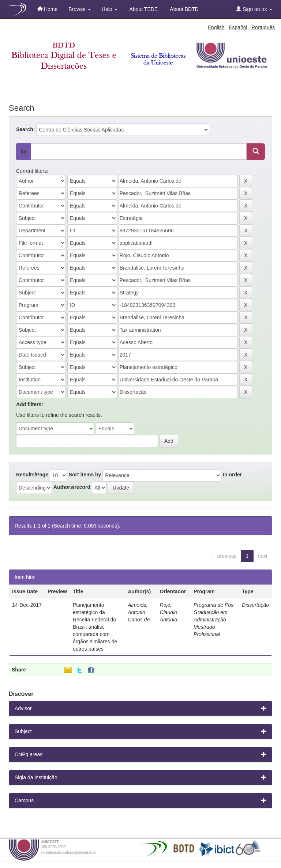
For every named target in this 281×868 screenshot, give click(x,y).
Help (110, 9)
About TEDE (143, 9)
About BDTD (184, 9)
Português (263, 27)
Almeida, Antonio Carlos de (139, 612)
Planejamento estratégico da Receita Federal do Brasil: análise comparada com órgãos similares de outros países (95, 627)
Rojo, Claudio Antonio (168, 612)
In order (232, 475)
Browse (80, 9)
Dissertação (255, 605)
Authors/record (72, 487)
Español (238, 27)
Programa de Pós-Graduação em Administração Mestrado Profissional (214, 620)
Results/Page (32, 475)
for (23, 152)
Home (47, 9)
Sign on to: (254, 9)
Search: (25, 129)
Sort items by (85, 475)
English (216, 27)
